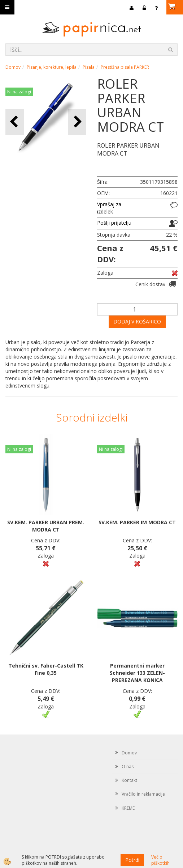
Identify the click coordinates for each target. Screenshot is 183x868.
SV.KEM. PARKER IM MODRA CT (137, 522)
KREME (128, 808)
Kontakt (129, 780)
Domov (13, 67)
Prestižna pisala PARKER (125, 67)
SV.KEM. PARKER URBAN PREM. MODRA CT (46, 526)
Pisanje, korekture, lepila (52, 67)
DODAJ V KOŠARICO (137, 321)
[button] (77, 122)
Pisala (89, 67)
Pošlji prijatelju (114, 223)
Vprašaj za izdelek (109, 208)
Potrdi (132, 860)
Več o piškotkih (160, 860)
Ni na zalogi (19, 92)
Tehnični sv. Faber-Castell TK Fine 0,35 (46, 669)
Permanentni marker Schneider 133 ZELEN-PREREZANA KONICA (137, 673)
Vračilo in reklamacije (143, 794)
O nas (128, 767)
